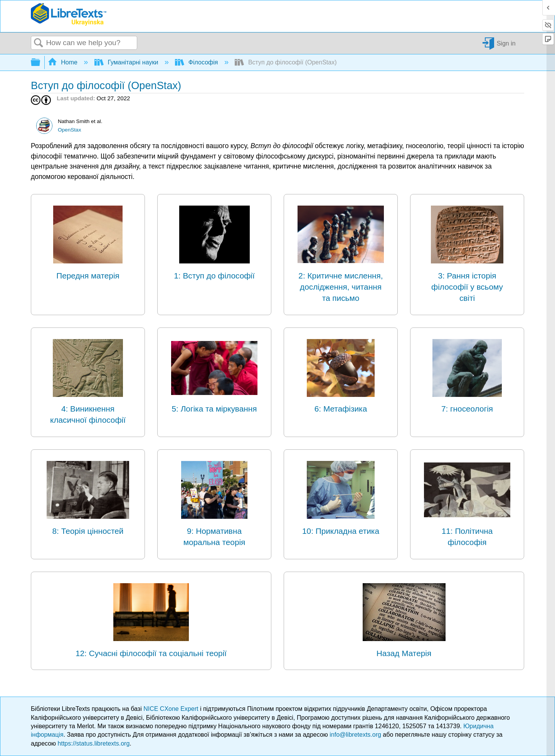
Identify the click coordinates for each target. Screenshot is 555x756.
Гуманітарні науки (127, 62)
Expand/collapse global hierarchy (40, 63)
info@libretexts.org (355, 735)
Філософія (197, 62)
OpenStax (69, 130)
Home (64, 62)
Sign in (506, 43)
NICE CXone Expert (172, 709)
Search (39, 43)
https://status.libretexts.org (94, 743)
